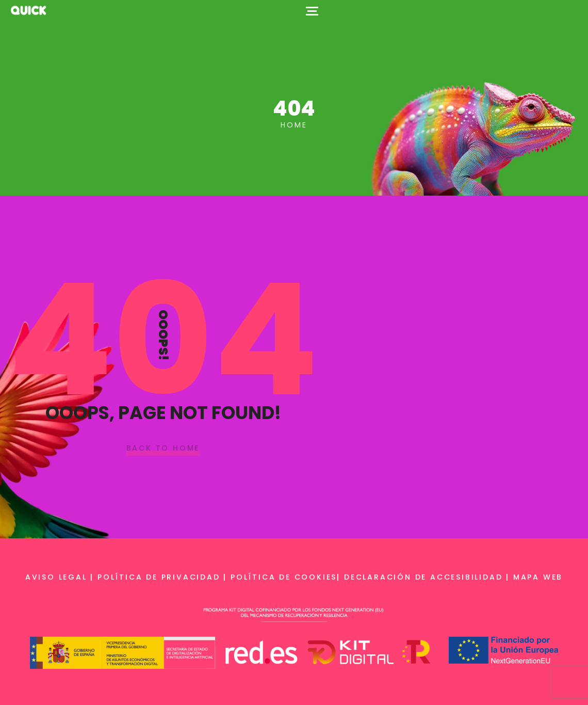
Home (294, 125)
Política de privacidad (159, 577)
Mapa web (538, 577)
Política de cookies (284, 577)
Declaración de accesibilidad (423, 577)
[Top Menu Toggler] (312, 10)
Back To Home (163, 448)
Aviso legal (56, 577)
